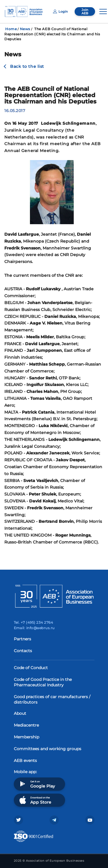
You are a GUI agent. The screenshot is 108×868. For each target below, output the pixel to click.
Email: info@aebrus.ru (34, 628)
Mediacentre (26, 725)
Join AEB (85, 11)
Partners (22, 639)
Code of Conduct (31, 668)
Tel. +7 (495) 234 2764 (34, 622)
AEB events (25, 761)
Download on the (35, 800)
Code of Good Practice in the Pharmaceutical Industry (43, 682)
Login (60, 11)
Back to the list (27, 66)
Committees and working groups (48, 749)
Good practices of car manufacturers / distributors (52, 699)
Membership (26, 737)
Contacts (23, 651)
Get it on (37, 784)
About (20, 713)
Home (11, 29)
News (25, 29)
